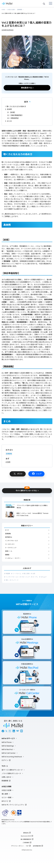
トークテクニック (11, 548)
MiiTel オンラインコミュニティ (13, 805)
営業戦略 (20, 10)
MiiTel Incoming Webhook (12, 757)
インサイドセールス (11, 541)
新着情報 (5, 781)
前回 (39, 131)
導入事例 (5, 794)
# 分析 (33, 574)
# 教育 (8, 462)
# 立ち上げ (43, 577)
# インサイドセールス (11, 577)
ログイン (5, 760)
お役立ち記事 (11, 10)
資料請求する (26, 88)
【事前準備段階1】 (15, 115)
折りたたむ (27, 102)
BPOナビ (5, 801)
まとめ (8, 121)
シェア (39, 474)
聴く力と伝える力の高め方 (16, 106)
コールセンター (10, 544)
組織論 (7, 555)
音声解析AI (8, 537)
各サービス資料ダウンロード (12, 770)
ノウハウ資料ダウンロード (11, 774)
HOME (3, 10)
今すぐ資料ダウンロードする (26, 490)
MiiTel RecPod (7, 749)
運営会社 (26, 833)
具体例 (8, 109)
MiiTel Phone (7, 742)
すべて (7, 530)
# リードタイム (16, 574)
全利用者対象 (37, 846)
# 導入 (6, 580)
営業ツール (9, 551)
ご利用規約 (26, 843)
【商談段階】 (13, 118)
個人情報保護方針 (26, 839)
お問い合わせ (6, 777)
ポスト (20, 474)
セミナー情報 (6, 798)
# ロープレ (34, 577)
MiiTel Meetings (8, 746)
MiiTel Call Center (9, 753)
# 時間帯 (7, 574)
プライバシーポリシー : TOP (20, 846)
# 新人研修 (26, 574)
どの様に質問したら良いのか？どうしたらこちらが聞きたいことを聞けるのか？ (27, 436)
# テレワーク (14, 580)
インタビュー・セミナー (13, 558)
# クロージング (25, 577)
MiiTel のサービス (8, 738)
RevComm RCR (26, 836)
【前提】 (11, 112)
